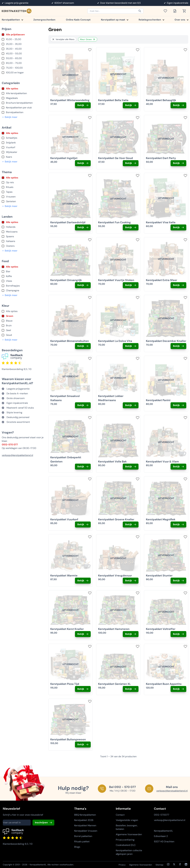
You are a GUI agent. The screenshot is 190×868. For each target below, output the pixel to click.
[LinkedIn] (186, 864)
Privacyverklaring (125, 840)
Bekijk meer (10, 117)
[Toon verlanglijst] (166, 11)
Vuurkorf (11, 147)
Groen (10, 316)
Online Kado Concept (78, 20)
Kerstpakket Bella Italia (113, 100)
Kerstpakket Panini (158, 400)
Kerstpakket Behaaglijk (161, 100)
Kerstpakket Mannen (85, 825)
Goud (9, 335)
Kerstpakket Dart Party (161, 158)
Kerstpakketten (12, 20)
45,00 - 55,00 (14, 54)
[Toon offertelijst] (176, 11)
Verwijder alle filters (63, 39)
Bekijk (81, 105)
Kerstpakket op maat (115, 20)
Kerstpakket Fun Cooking (114, 222)
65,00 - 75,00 (14, 63)
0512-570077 (162, 815)
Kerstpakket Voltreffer (161, 629)
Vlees (9, 281)
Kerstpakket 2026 (84, 820)
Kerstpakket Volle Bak (112, 462)
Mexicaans (12, 232)
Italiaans (11, 241)
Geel (8, 330)
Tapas (9, 192)
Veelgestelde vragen (127, 820)
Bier (8, 271)
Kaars (9, 157)
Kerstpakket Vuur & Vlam (162, 462)
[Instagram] (168, 864)
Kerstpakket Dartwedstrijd (68, 222)
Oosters (10, 246)
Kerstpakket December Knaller (166, 341)
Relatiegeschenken (151, 20)
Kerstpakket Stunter (159, 576)
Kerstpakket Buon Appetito (164, 684)
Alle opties (12, 89)
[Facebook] (180, 864)
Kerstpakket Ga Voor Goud (115, 158)
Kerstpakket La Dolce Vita (115, 341)
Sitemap (159, 865)
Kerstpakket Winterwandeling (70, 100)
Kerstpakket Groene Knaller (116, 519)
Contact (120, 815)
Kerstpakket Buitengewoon (68, 739)
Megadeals (12, 98)
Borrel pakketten (83, 836)
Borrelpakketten (15, 112)
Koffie (9, 276)
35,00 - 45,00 (14, 49)
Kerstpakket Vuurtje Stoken (116, 280)
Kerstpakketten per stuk (19, 108)
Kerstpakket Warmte (64, 576)
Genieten (11, 201)
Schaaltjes (12, 138)
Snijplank (11, 143)
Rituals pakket (82, 842)
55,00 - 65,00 (14, 58)
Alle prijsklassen (15, 35)
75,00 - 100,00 (14, 68)
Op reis (10, 182)
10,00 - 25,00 (14, 39)
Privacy (122, 865)
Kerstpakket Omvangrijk (66, 280)
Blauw (9, 321)
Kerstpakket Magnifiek (161, 519)
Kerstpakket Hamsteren (114, 629)
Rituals (10, 187)
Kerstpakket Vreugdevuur (115, 576)
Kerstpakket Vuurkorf (64, 519)
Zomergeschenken (44, 20)
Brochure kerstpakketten (19, 103)
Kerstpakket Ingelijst (64, 158)
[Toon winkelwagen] (185, 11)
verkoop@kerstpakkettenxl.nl (17, 455)
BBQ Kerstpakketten (85, 815)
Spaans (10, 236)
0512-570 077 (10, 445)
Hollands (11, 227)
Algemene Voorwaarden (129, 834)
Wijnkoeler (12, 152)
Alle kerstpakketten (16, 93)
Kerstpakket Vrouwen (86, 831)
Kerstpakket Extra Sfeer (161, 280)
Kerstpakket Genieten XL (114, 684)
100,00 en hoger (15, 73)
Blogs (77, 847)
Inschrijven (41, 822)
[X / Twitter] (174, 864)
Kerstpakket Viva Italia (161, 222)
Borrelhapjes (13, 286)
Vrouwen (11, 197)
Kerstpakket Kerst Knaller (67, 629)
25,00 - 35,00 (14, 44)
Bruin (9, 325)
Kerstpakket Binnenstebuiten (70, 341)
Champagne (13, 290)
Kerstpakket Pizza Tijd (65, 684)
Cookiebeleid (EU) (126, 845)
